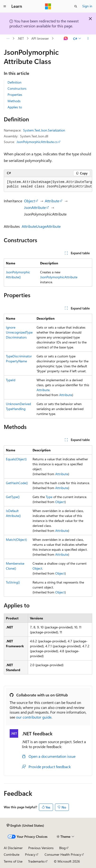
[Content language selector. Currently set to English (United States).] (25, 826)
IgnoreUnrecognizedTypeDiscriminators (19, 332)
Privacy (30, 854)
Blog (62, 848)
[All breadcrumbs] (8, 38)
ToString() (13, 582)
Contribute (12, 854)
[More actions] (88, 38)
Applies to (15, 107)
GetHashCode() (17, 483)
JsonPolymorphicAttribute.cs (37, 142)
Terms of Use (13, 861)
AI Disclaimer (13, 848)
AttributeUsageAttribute (41, 226)
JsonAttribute (35, 207)
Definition (15, 82)
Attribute (52, 201)
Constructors (17, 88)
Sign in (87, 6)
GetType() (13, 497)
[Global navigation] (5, 6)
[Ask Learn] (66, 38)
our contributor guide (34, 717)
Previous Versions (41, 848)
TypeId (11, 380)
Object (29, 201)
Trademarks (36, 861)
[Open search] (76, 6)
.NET (21, 38)
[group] (48, 184)
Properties (15, 95)
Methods (14, 101)
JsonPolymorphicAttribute (59, 277)
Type (49, 497)
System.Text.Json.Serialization (44, 130)
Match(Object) (16, 540)
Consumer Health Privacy (63, 854)
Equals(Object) (16, 459)
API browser (40, 38)
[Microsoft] (48, 6)
